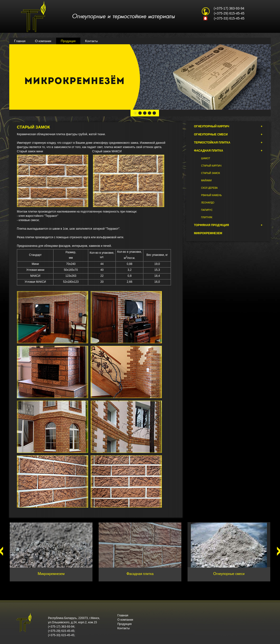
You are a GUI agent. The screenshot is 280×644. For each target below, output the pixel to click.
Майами (206, 181)
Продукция (68, 41)
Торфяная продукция (228, 225)
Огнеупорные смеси (228, 134)
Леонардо (208, 203)
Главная (20, 41)
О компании (43, 41)
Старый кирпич (211, 166)
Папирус (207, 210)
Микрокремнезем (208, 233)
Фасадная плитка (228, 151)
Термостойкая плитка (228, 143)
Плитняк (207, 217)
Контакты (92, 41)
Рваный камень (211, 195)
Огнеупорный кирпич (228, 126)
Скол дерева (209, 188)
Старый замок (210, 173)
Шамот (206, 158)
